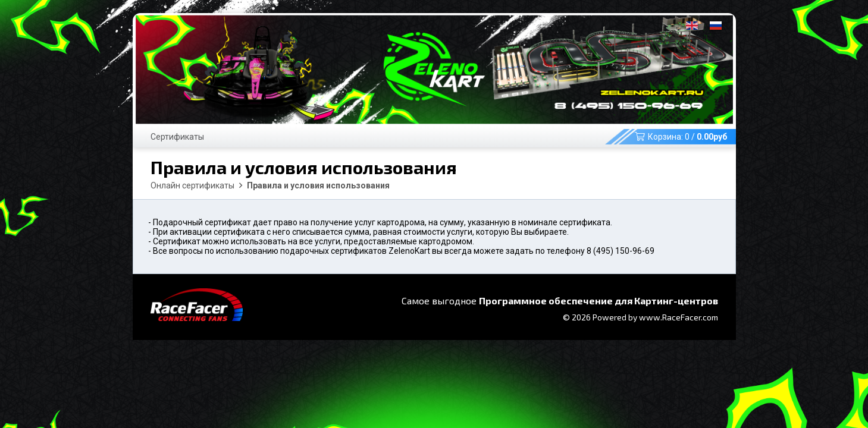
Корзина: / (681, 137)
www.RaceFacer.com (679, 317)
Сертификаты (177, 137)
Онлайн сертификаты (192, 185)
